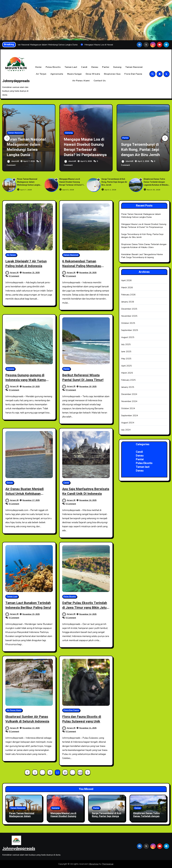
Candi (84, 67)
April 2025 (127, 366)
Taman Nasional (134, 67)
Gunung (117, 67)
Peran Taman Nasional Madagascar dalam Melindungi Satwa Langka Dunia (29, 147)
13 (65, 773)
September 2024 (130, 416)
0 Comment (14, 276)
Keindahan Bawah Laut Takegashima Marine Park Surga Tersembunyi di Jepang (142, 256)
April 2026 (127, 281)
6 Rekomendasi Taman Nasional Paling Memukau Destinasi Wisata (83, 266)
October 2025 (128, 323)
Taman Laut (71, 67)
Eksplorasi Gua (112, 74)
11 (50, 773)
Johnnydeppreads (16, 81)
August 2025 (128, 337)
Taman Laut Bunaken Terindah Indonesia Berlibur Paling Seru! (28, 607)
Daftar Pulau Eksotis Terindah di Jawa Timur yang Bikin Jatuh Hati (85, 607)
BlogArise (94, 864)
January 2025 (128, 387)
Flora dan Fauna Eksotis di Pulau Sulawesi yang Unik (83, 719)
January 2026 (128, 302)
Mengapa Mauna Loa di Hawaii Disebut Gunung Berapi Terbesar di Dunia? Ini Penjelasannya (85, 144)
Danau (95, 67)
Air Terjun (41, 74)
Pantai (106, 67)
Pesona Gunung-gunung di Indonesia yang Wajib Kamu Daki (27, 380)
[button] (165, 138)
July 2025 (126, 345)
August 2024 (128, 423)
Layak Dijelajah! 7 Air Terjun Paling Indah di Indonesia (28, 264)
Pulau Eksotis (53, 67)
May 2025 (126, 359)
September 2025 (130, 330)
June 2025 (126, 352)
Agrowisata (57, 74)
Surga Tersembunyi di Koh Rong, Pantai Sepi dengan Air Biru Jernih (143, 149)
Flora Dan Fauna (133, 74)
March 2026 (127, 288)
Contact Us (100, 81)
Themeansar (108, 864)
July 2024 (126, 430)
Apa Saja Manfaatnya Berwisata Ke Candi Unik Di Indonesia (84, 494)
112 (80, 773)
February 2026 (128, 295)
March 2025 (127, 373)
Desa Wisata (93, 74)
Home (38, 67)
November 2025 (129, 316)
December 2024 (129, 394)
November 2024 (129, 401)
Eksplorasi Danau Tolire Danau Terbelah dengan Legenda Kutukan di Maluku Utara (156, 183)
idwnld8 (13, 161)
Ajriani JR (12, 273)
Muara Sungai (74, 74)
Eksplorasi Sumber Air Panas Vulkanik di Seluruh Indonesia (29, 719)
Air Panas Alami (81, 81)
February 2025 (128, 380)
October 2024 (128, 409)
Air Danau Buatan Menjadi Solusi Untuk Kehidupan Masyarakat (26, 494)
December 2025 (129, 309)
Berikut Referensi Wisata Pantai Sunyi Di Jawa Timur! (85, 377)
